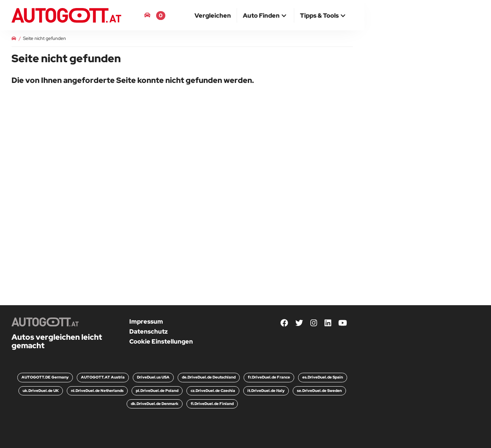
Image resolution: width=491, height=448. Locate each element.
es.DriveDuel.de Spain (323, 377)
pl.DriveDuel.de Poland (157, 391)
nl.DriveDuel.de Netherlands (97, 391)
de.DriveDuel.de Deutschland (209, 377)
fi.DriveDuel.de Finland (212, 404)
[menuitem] (213, 15)
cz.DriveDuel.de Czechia (213, 391)
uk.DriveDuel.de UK (41, 391)
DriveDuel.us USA (153, 377)
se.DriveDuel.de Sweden (319, 391)
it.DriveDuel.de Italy (266, 391)
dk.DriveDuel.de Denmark (155, 404)
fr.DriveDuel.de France (269, 377)
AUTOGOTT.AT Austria (103, 377)
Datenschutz (148, 331)
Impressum (146, 322)
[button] (265, 16)
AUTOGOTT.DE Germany (45, 377)
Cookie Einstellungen (161, 341)
